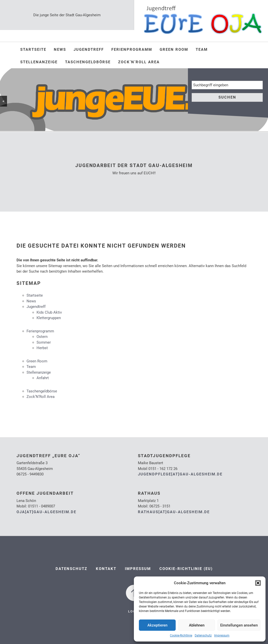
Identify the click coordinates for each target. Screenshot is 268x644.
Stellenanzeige (39, 62)
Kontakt (106, 569)
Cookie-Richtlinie (181, 635)
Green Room (174, 50)
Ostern (42, 337)
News (60, 50)
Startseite (33, 50)
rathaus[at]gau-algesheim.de (174, 512)
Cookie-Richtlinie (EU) (186, 569)
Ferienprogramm (132, 50)
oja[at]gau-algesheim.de (46, 512)
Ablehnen (197, 625)
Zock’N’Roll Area (139, 62)
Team (202, 50)
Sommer (44, 342)
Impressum (222, 635)
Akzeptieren (157, 625)
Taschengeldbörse (88, 62)
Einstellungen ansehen (239, 625)
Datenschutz (203, 635)
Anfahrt (43, 378)
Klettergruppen (49, 318)
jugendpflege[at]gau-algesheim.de (180, 474)
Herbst (42, 348)
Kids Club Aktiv (49, 312)
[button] (258, 583)
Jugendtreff (89, 50)
